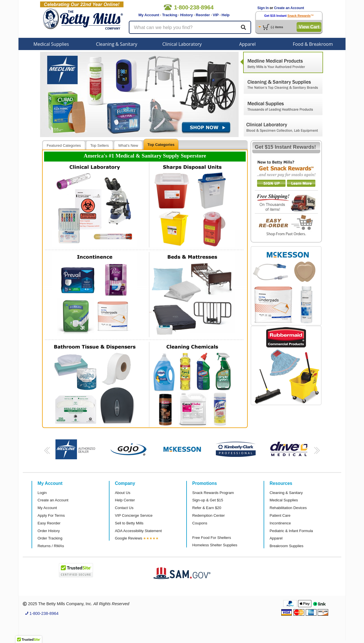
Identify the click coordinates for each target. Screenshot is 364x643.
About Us (123, 493)
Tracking (170, 15)
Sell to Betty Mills (129, 523)
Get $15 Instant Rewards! (285, 147)
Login (42, 493)
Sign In (263, 8)
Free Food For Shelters (212, 538)
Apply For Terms (51, 515)
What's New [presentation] (128, 145)
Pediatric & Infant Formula (291, 531)
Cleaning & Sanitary (117, 44)
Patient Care (280, 515)
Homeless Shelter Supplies (215, 545)
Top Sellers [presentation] (99, 145)
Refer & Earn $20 (207, 508)
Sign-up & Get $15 (208, 500)
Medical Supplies (51, 44)
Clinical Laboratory (182, 44)
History (186, 15)
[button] (46, 452)
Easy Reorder (49, 523)
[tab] (64, 145)
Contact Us (124, 508)
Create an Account (289, 8)
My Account (149, 15)
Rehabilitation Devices (288, 508)
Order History (49, 531)
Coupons (200, 523)
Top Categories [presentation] (161, 145)
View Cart (309, 27)
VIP (216, 15)
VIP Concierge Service (134, 515)
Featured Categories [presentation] (64, 145)
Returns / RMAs (51, 546)
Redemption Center (208, 515)
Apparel (247, 44)
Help (226, 15)
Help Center (125, 500)
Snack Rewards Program (213, 493)
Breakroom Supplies (287, 546)
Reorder (203, 15)
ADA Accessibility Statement (138, 531)
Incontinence (280, 523)
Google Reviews (129, 538)
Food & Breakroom (313, 44)
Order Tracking (50, 538)
